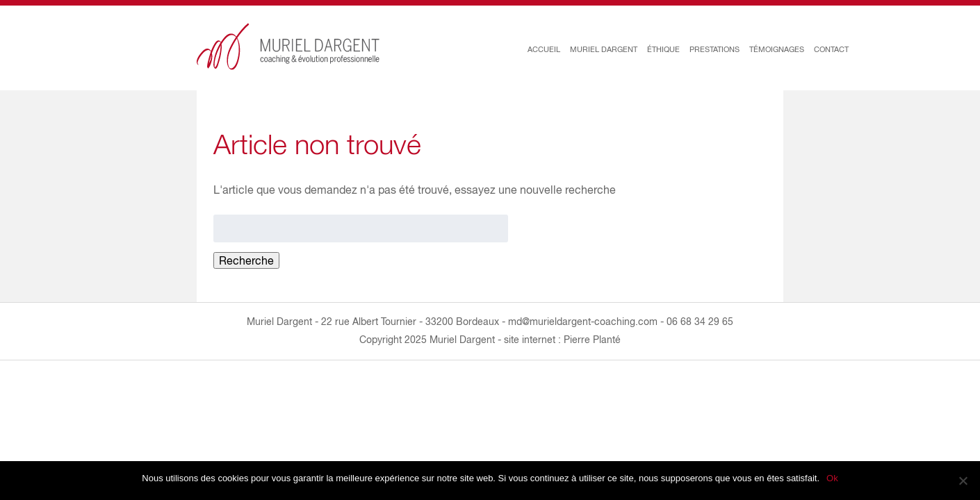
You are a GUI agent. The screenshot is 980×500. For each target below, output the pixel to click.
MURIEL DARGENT (604, 49)
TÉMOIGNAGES (777, 49)
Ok (832, 478)
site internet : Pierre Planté (562, 340)
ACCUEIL (544, 49)
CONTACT (831, 49)
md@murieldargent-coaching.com (583, 322)
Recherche (246, 260)
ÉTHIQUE (663, 49)
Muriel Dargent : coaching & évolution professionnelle (288, 47)
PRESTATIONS (714, 49)
